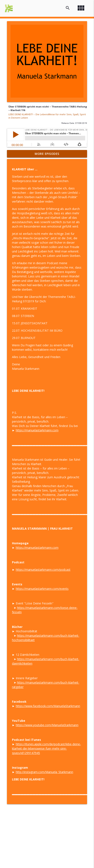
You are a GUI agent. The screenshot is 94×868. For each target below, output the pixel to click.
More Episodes (47, 154)
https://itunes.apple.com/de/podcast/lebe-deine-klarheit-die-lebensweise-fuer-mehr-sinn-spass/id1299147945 (46, 748)
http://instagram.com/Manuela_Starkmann (44, 772)
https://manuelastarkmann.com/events (42, 589)
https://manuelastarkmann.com (37, 430)
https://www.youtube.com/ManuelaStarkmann (47, 725)
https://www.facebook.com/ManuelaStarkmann (48, 706)
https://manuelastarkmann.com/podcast (43, 570)
